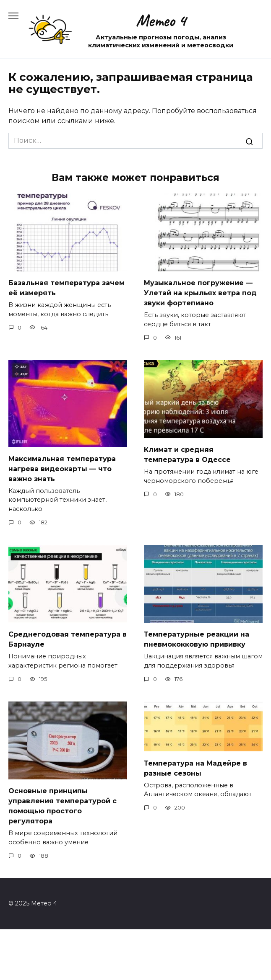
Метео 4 (161, 21)
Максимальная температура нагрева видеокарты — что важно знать (62, 468)
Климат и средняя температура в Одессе (187, 455)
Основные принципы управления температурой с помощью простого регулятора (63, 806)
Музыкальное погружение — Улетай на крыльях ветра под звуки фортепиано (200, 293)
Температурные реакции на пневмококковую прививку (197, 639)
